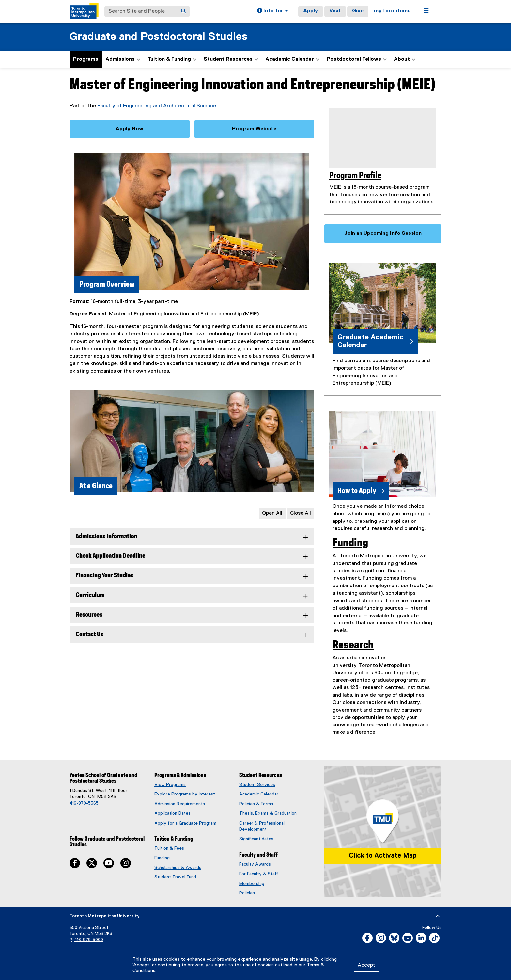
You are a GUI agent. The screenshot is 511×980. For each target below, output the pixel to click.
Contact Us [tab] (90, 634)
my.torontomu (392, 11)
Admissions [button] (123, 59)
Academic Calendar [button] (292, 59)
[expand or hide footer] (438, 916)
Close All (301, 513)
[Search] (183, 11)
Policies (247, 893)
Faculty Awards (255, 864)
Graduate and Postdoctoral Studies (158, 37)
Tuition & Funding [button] (172, 59)
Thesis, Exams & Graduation (268, 813)
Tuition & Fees (170, 848)
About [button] (405, 59)
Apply (311, 11)
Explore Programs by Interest (185, 794)
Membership (252, 884)
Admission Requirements (180, 804)
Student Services (257, 785)
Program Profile (355, 176)
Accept (366, 965)
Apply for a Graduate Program (185, 823)
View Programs (170, 785)
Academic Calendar (259, 794)
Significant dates (256, 839)
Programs (86, 59)
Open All (272, 513)
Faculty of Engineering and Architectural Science (157, 106)
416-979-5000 (89, 940)
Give (358, 11)
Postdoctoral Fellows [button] (357, 59)
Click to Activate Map (383, 856)
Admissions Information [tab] (106, 536)
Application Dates (172, 813)
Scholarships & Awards (178, 868)
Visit (335, 11)
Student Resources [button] (231, 59)
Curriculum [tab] (90, 595)
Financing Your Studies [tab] (105, 576)
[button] (272, 11)
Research (353, 645)
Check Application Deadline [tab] (110, 556)
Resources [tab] (89, 615)
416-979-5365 (84, 803)
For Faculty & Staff (259, 874)
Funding (350, 543)
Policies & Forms (256, 804)
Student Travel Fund (175, 877)
